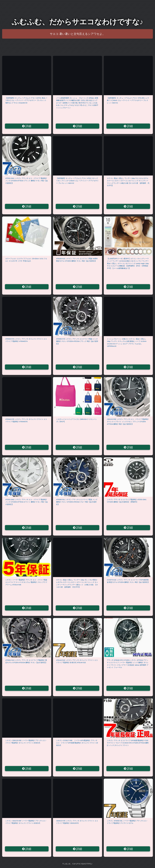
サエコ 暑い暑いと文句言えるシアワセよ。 (77, 34)
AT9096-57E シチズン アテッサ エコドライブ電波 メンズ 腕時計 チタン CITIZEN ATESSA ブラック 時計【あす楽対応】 (77, 341)
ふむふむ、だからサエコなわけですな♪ (77, 22)
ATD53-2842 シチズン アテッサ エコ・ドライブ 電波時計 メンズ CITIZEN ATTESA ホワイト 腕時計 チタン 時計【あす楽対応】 (27, 502)
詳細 (27, 126)
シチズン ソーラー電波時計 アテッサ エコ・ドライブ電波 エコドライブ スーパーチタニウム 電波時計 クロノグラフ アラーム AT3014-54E (26, 582)
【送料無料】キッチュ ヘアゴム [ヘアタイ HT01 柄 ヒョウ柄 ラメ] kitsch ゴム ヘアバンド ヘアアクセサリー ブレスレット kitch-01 (128, 100)
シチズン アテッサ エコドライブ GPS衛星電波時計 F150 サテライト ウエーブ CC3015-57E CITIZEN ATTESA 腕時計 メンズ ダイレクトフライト (128, 743)
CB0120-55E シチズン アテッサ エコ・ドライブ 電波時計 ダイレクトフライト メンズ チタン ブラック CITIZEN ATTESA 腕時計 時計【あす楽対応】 (128, 422)
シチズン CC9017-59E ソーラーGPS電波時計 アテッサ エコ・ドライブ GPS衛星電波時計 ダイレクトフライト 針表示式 (77, 743)
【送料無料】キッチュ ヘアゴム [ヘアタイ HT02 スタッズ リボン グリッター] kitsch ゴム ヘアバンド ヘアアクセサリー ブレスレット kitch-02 (77, 181)
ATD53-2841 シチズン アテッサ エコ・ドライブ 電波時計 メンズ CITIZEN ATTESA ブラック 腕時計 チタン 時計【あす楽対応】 (27, 181)
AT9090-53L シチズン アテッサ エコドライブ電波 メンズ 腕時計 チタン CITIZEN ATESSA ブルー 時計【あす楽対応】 (77, 502)
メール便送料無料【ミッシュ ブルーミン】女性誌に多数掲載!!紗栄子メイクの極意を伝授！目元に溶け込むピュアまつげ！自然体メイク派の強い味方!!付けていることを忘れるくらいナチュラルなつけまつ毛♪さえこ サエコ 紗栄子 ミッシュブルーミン (77, 103)
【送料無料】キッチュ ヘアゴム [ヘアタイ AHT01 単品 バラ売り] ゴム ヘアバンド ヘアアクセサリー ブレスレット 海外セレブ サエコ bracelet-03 (26, 100)
